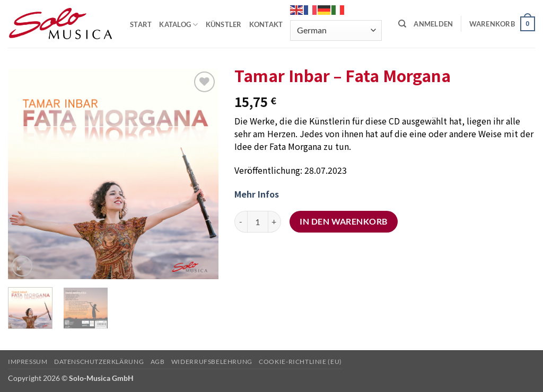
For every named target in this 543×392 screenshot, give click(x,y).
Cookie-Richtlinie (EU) (300, 362)
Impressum (28, 362)
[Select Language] (336, 30)
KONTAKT (266, 24)
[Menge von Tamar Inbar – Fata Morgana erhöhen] (275, 221)
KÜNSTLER (224, 24)
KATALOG (178, 25)
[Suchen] (402, 24)
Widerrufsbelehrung (212, 362)
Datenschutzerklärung (99, 362)
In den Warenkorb (343, 221)
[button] (433, 24)
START (141, 24)
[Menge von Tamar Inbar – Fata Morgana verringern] (241, 221)
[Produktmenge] (258, 221)
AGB (158, 362)
